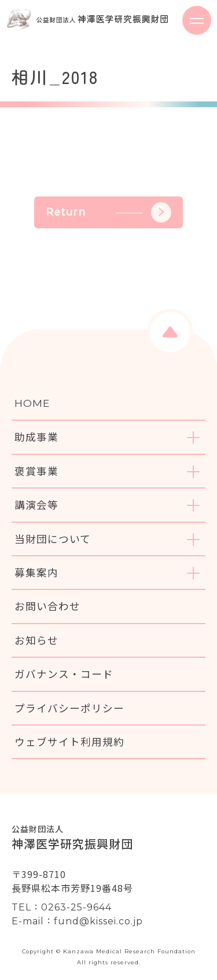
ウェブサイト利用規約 (69, 742)
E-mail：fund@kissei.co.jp (77, 921)
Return (108, 212)
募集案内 (36, 572)
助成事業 (36, 437)
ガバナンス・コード (64, 674)
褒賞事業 (36, 471)
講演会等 (36, 504)
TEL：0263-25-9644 (62, 907)
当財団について (53, 539)
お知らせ (36, 640)
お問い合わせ (47, 606)
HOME (32, 403)
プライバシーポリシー (69, 708)
